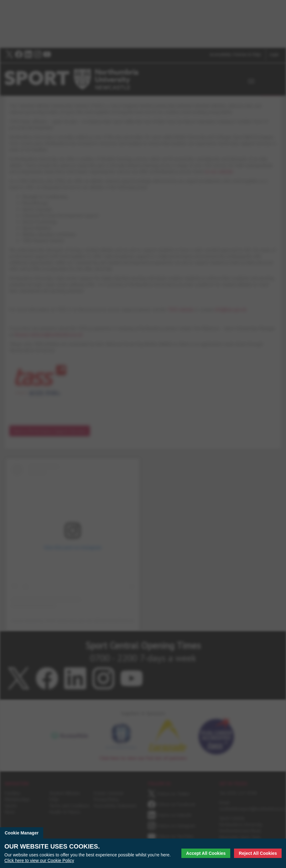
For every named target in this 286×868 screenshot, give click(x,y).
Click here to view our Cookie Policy (39, 860)
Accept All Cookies (206, 853)
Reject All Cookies (258, 853)
